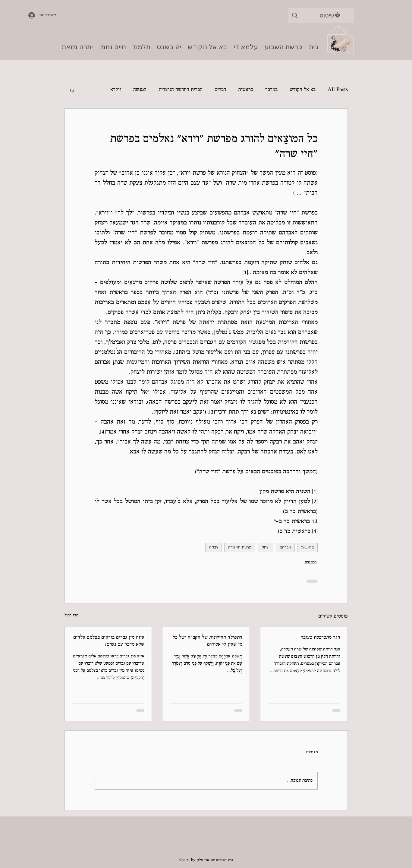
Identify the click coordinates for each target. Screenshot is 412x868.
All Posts (338, 90)
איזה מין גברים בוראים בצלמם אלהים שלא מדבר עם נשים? (109, 641)
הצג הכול (71, 615)
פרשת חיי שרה (240, 547)
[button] (72, 90)
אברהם (285, 547)
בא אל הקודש (303, 90)
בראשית (246, 90)
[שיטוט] (330, 15)
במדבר (271, 90)
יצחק (266, 547)
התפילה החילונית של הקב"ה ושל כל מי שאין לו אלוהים (208, 641)
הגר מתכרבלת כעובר (321, 638)
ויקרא (116, 90)
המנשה (140, 90)
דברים (220, 90)
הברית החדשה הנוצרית (181, 90)
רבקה (214, 547)
